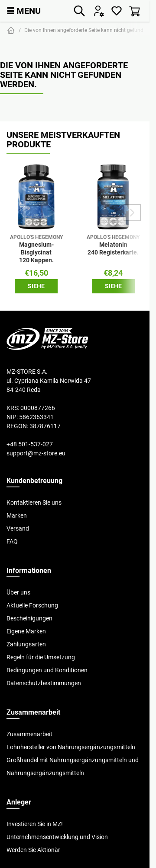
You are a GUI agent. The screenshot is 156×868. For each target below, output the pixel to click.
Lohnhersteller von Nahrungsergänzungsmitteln (71, 747)
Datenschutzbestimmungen (44, 683)
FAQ (12, 541)
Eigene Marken (26, 631)
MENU (24, 11)
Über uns (18, 592)
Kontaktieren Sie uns (34, 502)
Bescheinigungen (29, 618)
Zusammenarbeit (29, 734)
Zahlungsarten (26, 644)
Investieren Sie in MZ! (35, 824)
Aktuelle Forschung (32, 605)
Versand (18, 528)
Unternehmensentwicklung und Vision (57, 837)
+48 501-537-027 (30, 444)
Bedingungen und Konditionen (47, 670)
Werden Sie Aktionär (33, 850)
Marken (17, 515)
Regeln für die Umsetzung (41, 657)
